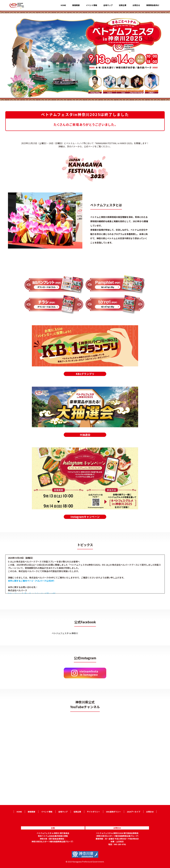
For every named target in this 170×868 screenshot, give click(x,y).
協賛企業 (123, 5)
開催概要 (76, 5)
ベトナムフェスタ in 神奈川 (65, 633)
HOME (63, 5)
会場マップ (108, 5)
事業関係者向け (153, 5)
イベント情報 (92, 5)
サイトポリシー (93, 812)
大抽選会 (85, 435)
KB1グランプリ (85, 374)
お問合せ (136, 5)
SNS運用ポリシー (113, 812)
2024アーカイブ (134, 812)
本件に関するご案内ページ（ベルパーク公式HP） (32, 581)
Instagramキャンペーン (85, 517)
